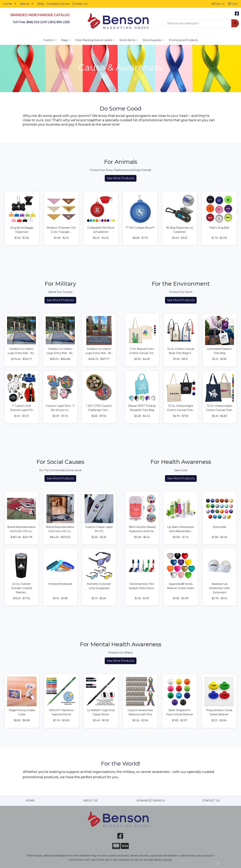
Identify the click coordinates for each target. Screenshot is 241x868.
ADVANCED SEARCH (151, 801)
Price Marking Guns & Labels (95, 40)
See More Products (121, 178)
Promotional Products (183, 40)
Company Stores (58, 4)
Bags (66, 40)
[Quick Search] (197, 23)
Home (8, 4)
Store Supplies (153, 40)
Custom (50, 40)
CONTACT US (211, 801)
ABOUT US (90, 801)
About (25, 4)
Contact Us (80, 4)
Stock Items (129, 40)
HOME (30, 801)
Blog (41, 4)
